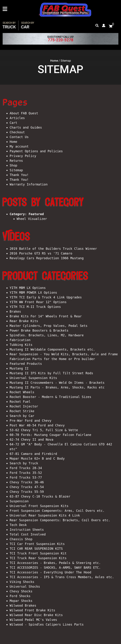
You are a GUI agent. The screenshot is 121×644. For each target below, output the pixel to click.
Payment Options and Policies (36, 151)
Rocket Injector (24, 406)
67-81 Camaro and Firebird (33, 454)
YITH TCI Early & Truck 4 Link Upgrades (46, 297)
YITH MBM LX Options (28, 288)
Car (28, 25)
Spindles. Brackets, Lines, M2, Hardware (47, 335)
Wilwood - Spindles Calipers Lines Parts (47, 624)
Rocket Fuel (20, 402)
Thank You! (19, 175)
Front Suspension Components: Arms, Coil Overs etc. (57, 511)
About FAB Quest (24, 113)
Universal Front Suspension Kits (39, 506)
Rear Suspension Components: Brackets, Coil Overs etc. (60, 520)
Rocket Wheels (22, 392)
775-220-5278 (61, 40)
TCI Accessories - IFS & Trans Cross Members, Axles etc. (62, 577)
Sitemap (16, 170)
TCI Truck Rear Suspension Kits (38, 558)
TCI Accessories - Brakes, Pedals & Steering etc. (55, 563)
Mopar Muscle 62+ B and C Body (37, 458)
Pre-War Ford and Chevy (30, 421)
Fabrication (20, 340)
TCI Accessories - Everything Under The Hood (50, 572)
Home (54, 61)
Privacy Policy (23, 156)
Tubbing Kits (21, 345)
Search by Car (22, 416)
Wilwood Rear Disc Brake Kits (36, 615)
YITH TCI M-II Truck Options (35, 307)
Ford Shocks (20, 596)
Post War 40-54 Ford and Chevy (37, 425)
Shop (13, 165)
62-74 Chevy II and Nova (31, 439)
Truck (9, 25)
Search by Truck (24, 463)
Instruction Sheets (27, 530)
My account (19, 146)
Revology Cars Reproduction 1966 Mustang (47, 258)
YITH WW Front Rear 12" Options (38, 302)
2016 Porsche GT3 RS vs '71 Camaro (41, 253)
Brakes (15, 311)
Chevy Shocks (21, 591)
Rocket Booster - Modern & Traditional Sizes (50, 397)
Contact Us (19, 137)
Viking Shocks (22, 582)
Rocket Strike (22, 411)
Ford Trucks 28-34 (26, 468)
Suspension (19, 501)
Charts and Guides (26, 127)
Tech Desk (18, 525)
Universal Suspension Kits (33, 378)
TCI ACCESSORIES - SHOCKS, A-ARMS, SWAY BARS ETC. (55, 568)
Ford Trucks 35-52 (26, 473)
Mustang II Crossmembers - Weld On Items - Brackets (57, 383)
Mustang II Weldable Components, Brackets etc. (52, 349)
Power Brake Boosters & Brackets (39, 330)
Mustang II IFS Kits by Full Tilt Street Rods (51, 373)
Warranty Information (29, 184)
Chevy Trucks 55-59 (27, 492)
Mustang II (19, 368)
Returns (16, 161)
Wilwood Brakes (23, 605)
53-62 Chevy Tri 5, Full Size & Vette (44, 430)
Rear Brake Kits (24, 321)
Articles (17, 118)
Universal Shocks (25, 586)
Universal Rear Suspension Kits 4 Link (45, 515)
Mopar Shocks (21, 601)
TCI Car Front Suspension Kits (37, 544)
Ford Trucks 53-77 (26, 477)
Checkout (17, 132)
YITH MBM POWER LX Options (33, 292)
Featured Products (26, 364)
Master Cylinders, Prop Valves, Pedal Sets (49, 326)
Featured (36, 214)
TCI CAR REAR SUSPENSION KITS (36, 549)
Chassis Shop (21, 539)
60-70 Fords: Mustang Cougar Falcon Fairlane (50, 435)
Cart (13, 123)
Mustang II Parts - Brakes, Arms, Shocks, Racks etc (57, 387)
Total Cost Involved (28, 534)
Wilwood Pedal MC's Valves (33, 620)
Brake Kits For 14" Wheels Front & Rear (46, 316)
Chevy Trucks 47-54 (27, 487)
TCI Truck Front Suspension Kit (38, 553)
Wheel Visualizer (32, 219)
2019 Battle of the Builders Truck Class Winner (53, 249)
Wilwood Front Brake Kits (32, 610)
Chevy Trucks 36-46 (27, 482)
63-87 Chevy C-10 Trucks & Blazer (40, 496)
